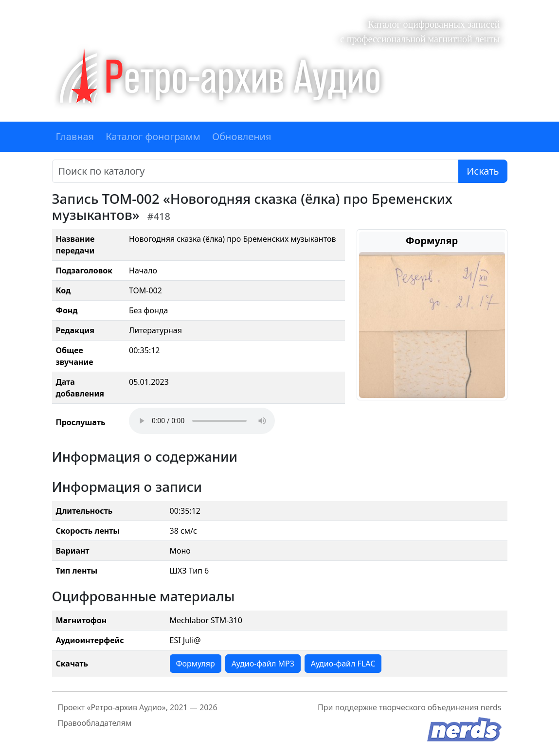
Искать (483, 171)
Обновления (242, 136)
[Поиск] (256, 171)
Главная (75, 136)
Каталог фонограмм (153, 136)
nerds (491, 707)
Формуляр (196, 664)
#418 (159, 216)
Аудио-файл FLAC (343, 664)
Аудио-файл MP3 (263, 664)
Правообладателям (95, 723)
